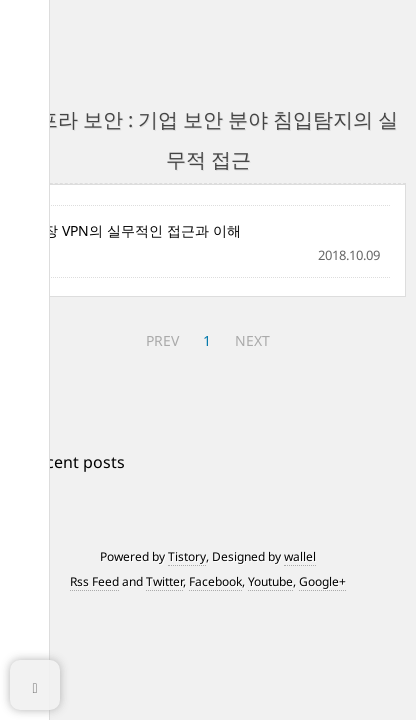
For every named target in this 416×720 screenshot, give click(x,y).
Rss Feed (94, 581)
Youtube (270, 581)
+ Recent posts (69, 462)
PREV (162, 340)
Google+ (322, 581)
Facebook (215, 581)
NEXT (252, 340)
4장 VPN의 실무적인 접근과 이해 (138, 230)
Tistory (187, 556)
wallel (300, 556)
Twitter (164, 581)
